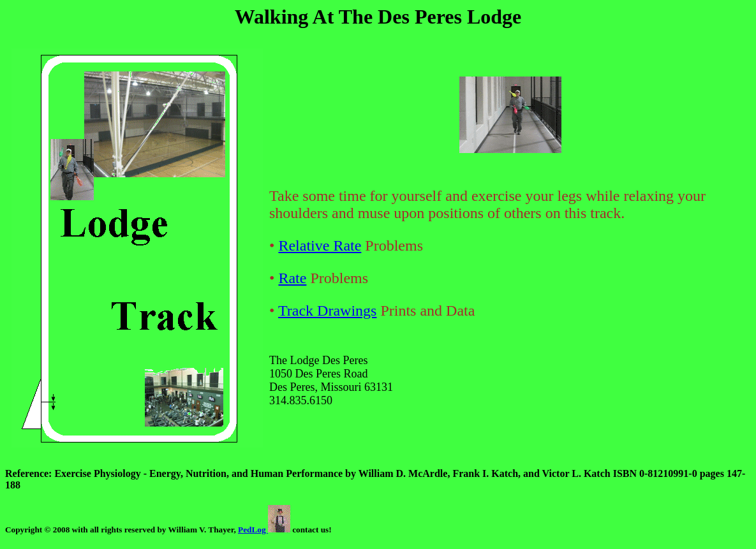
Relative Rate (320, 245)
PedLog (264, 530)
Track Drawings (327, 311)
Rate (292, 278)
